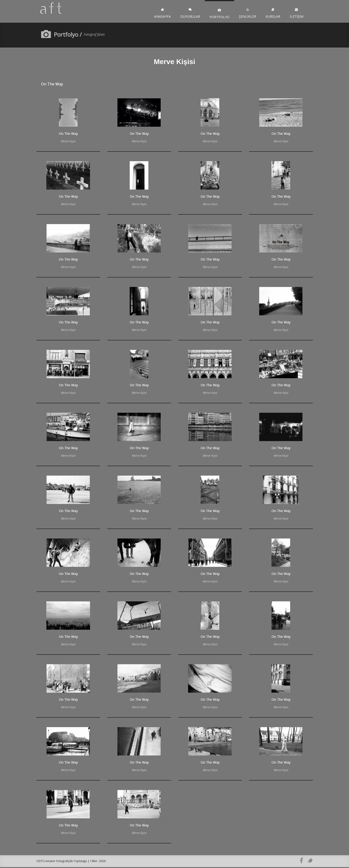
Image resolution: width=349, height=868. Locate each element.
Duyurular (190, 14)
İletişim (297, 14)
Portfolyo (220, 14)
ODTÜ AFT (55, 12)
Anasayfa (162, 14)
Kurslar (273, 14)
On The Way (52, 85)
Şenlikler (248, 14)
